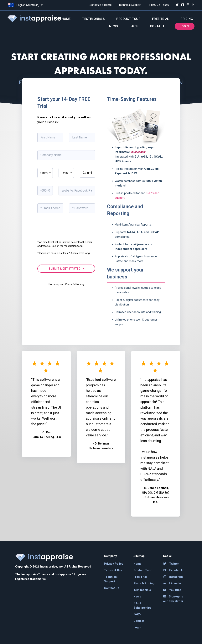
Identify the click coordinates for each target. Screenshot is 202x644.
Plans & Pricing (144, 583)
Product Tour (128, 19)
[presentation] (67, 230)
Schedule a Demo (101, 5)
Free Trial (161, 19)
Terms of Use (113, 570)
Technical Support (130, 5)
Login (185, 26)
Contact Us (111, 588)
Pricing (187, 19)
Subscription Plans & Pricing (66, 284)
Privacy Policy (114, 564)
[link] (30, 596)
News (114, 26)
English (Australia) (25, 5)
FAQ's (134, 26)
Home (66, 19)
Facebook (173, 570)
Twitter (171, 564)
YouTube (172, 590)
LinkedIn (172, 583)
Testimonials (93, 19)
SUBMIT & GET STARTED (66, 269)
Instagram (173, 577)
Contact (157, 26)
